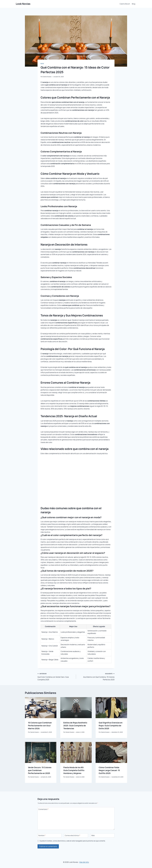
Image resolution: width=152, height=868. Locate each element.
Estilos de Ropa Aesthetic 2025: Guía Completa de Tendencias (75, 726)
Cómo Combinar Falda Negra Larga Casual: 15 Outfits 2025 (109, 770)
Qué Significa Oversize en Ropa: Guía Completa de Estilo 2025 (111, 726)
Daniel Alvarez (47, 77)
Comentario (43, 809)
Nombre (42, 836)
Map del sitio (84, 862)
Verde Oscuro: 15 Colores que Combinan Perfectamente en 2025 (40, 770)
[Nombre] (50, 835)
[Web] (102, 835)
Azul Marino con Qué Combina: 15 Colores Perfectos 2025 (96, 676)
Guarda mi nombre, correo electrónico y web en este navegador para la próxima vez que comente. (73, 841)
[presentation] (41, 708)
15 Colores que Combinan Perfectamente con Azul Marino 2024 (40, 726)
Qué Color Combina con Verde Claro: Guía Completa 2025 (56, 676)
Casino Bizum (125, 4)
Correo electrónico (73, 836)
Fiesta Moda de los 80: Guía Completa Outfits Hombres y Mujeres (74, 770)
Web (93, 836)
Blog (134, 4)
